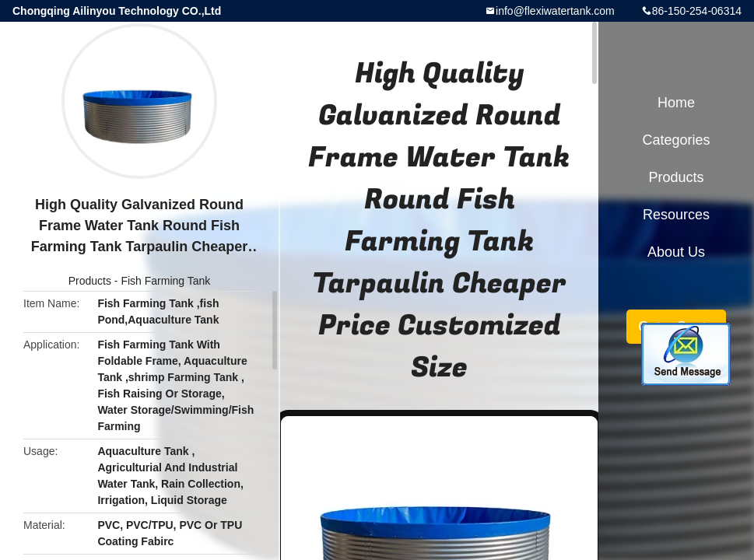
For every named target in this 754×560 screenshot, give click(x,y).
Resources (676, 215)
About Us (676, 252)
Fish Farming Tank (165, 281)
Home (676, 103)
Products (90, 281)
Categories (676, 140)
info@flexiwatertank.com (555, 11)
